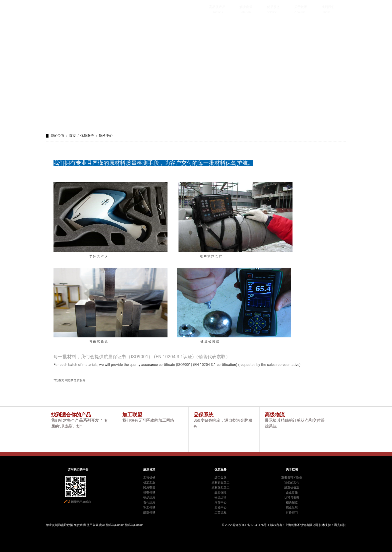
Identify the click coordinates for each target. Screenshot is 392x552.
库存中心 (220, 502)
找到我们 (328, 7)
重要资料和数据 (292, 477)
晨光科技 (340, 525)
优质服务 (273, 7)
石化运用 (149, 502)
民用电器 (149, 487)
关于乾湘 (301, 7)
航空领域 (149, 512)
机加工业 (149, 482)
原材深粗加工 (220, 487)
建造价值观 (292, 487)
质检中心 (106, 136)
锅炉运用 (149, 497)
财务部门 (292, 512)
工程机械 (149, 477)
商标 (102, 525)
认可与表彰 (292, 497)
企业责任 (292, 492)
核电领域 (149, 492)
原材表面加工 (220, 482)
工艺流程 (220, 512)
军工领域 (149, 507)
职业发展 (292, 507)
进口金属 (220, 477)
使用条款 (92, 525)
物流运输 (220, 497)
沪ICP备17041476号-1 (254, 525)
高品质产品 (217, 7)
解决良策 (246, 7)
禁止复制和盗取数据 (59, 525)
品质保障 (220, 492)
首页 (72, 136)
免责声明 (80, 525)
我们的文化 (292, 482)
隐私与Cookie (115, 525)
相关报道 (292, 502)
